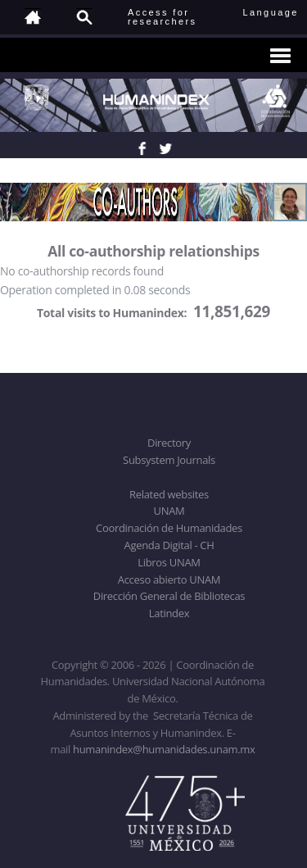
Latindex (169, 613)
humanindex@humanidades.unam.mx (164, 749)
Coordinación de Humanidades (169, 528)
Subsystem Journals (169, 460)
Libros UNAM (169, 562)
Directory (169, 443)
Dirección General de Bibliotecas (169, 596)
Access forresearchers (162, 17)
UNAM (169, 511)
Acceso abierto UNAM (169, 579)
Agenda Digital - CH (169, 545)
